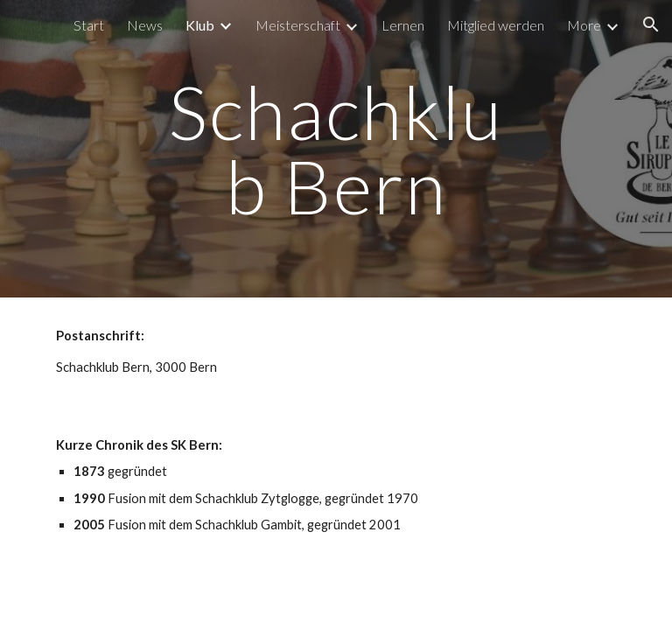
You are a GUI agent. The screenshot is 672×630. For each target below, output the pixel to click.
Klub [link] (200, 25)
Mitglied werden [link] (496, 25)
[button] (651, 24)
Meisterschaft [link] (298, 25)
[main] (336, 149)
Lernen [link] (403, 25)
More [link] (584, 25)
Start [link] (89, 25)
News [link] (145, 25)
